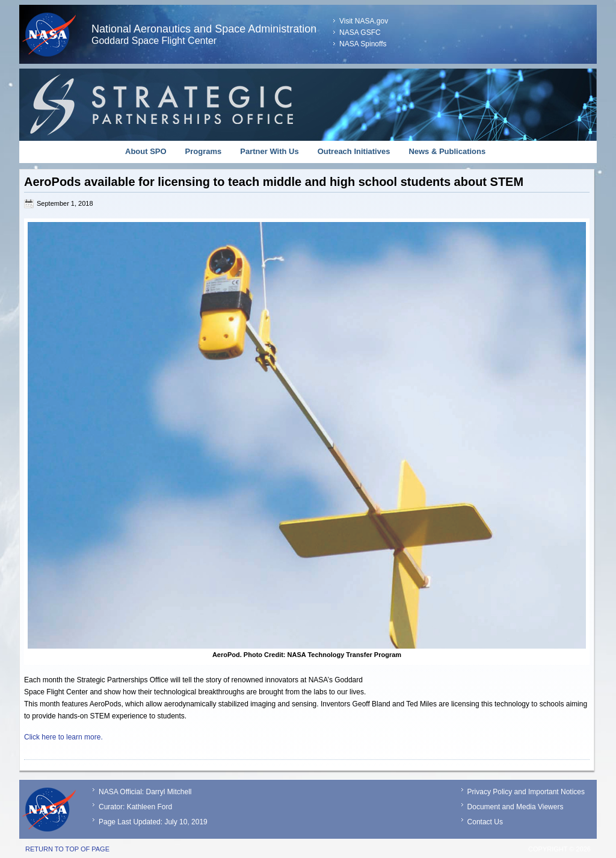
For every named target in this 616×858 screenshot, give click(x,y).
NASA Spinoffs (363, 44)
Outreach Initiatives (354, 151)
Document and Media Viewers (516, 807)
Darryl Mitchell (168, 792)
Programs (204, 151)
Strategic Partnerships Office (308, 105)
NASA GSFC (360, 32)
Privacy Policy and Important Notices (526, 792)
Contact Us (485, 822)
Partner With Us (269, 151)
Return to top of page (67, 849)
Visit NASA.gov (364, 21)
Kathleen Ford (149, 807)
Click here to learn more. (63, 737)
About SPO (146, 151)
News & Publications (447, 151)
